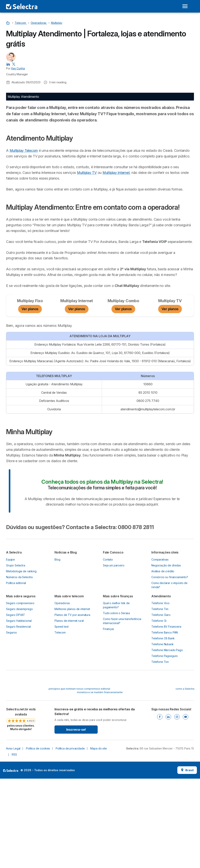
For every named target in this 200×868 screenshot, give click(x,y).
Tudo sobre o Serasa (116, 702)
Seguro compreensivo (20, 692)
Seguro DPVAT (16, 704)
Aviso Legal (13, 838)
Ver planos (30, 398)
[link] (21, 808)
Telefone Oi (159, 710)
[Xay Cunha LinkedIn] (8, 64)
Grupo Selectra (16, 655)
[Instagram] (177, 806)
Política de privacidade (70, 838)
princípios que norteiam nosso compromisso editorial (79, 778)
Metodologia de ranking (21, 660)
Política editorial (16, 672)
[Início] (8, 23)
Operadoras (62, 692)
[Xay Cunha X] (14, 64)
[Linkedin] (168, 806)
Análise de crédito (163, 660)
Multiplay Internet (20, 250)
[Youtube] (186, 806)
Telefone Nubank (162, 733)
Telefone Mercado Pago (167, 739)
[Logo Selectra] (22, 6)
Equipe (10, 649)
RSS (14, 844)
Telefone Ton (160, 751)
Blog (57, 649)
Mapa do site (98, 838)
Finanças (108, 718)
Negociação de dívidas (166, 655)
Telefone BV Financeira (166, 716)
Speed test (61, 716)
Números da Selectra (19, 666)
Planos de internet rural (69, 710)
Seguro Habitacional (19, 710)
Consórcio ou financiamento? (170, 666)
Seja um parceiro (114, 655)
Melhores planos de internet (72, 698)
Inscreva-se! (76, 819)
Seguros (11, 722)
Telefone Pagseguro (165, 745)
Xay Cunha (18, 68)
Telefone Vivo (160, 692)
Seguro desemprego (19, 698)
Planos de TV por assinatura (72, 704)
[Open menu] (185, 6)
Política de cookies (38, 838)
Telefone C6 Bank (163, 727)
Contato (108, 649)
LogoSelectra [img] (11, 860)
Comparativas (160, 649)
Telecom (60, 722)
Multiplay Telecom (24, 216)
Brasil (187, 859)
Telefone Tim (160, 698)
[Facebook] (160, 806)
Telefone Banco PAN (165, 722)
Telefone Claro (161, 704)
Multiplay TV (128, 244)
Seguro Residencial (18, 716)
